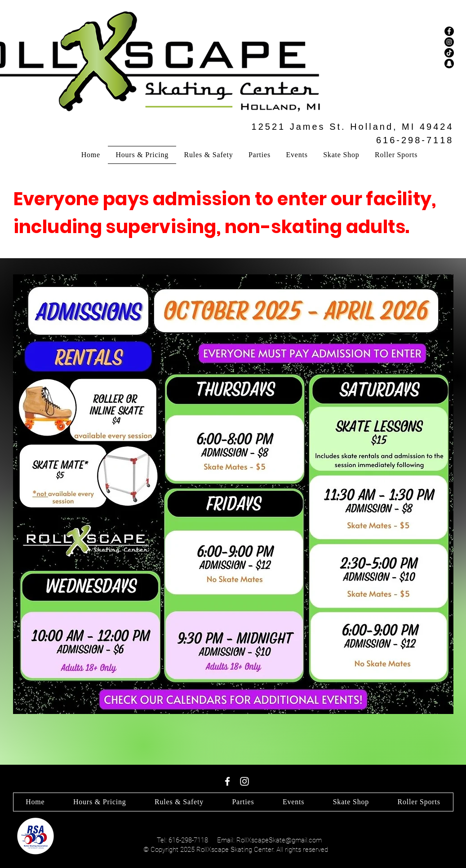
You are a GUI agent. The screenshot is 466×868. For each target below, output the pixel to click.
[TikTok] (449, 53)
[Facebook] (449, 31)
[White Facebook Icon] (227, 781)
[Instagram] (449, 42)
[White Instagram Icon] (244, 781)
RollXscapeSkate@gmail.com (279, 840)
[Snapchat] (449, 64)
